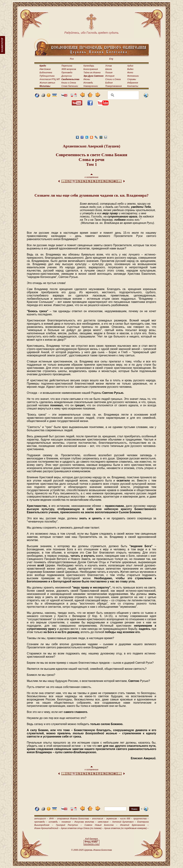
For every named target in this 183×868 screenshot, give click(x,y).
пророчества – (141, 819)
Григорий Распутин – (69, 825)
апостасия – (99, 819)
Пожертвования (113, 86)
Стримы (132, 79)
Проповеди (67, 73)
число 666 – (126, 819)
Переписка (67, 66)
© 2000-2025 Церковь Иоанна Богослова (91, 850)
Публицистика (47, 76)
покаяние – (67, 822)
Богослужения (91, 69)
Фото (130, 73)
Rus (72, 59)
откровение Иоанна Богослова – (74, 819)
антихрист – (41, 819)
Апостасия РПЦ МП (50, 79)
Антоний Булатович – (124, 822)
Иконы (87, 79)
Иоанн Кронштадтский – (47, 828)
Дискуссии (67, 76)
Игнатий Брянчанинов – (134, 825)
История (110, 76)
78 (104, 181)
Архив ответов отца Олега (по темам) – (82, 828)
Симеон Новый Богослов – (101, 825)
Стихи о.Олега (113, 79)
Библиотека (46, 73)
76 (94, 181)
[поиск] (123, 95)
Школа (109, 69)
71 (69, 181)
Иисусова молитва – (86, 822)
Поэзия (109, 73)
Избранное (133, 83)
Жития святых (47, 83)
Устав (108, 66)
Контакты (133, 86)
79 (109, 181)
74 (84, 181)
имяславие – (104, 822)
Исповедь (88, 83)
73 (79, 181)
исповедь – (54, 822)
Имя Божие (45, 69)
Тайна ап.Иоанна (92, 73)
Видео (130, 69)
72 (74, 181)
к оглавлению (92, 176)
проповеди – (41, 822)
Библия (109, 83)
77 (99, 181)
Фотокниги (133, 76)
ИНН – (53, 819)
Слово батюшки (70, 86)
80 (115, 181)
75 (89, 181)
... (64, 181)
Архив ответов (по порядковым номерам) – (126, 828)
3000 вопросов (69, 69)
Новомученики (91, 86)
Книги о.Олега (69, 83)
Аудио (130, 66)
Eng (111, 59)
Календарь (89, 66)
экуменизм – (112, 819)
